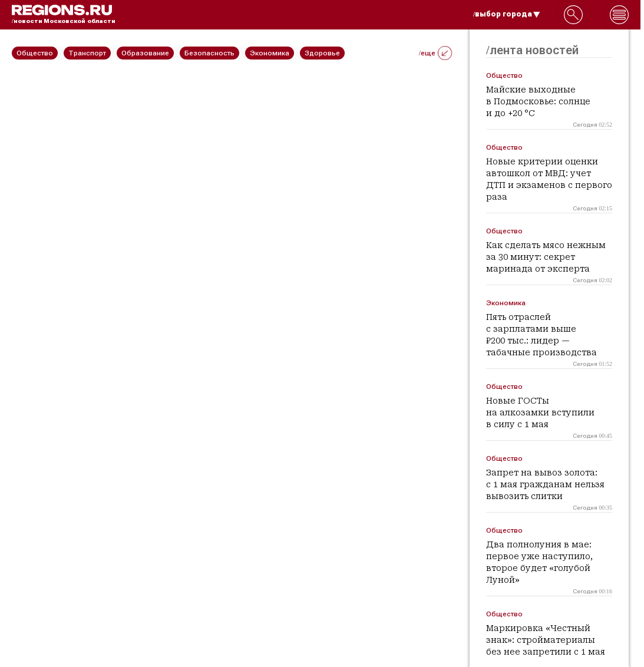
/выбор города (507, 14)
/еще (435, 53)
